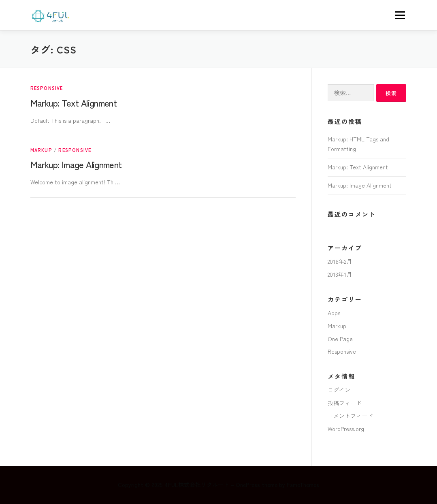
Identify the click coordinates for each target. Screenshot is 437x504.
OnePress (248, 485)
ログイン (339, 390)
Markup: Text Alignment (74, 103)
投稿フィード (345, 403)
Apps (334, 313)
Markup (41, 150)
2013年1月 (340, 274)
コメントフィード (350, 416)
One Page (340, 339)
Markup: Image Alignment (76, 164)
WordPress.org (346, 429)
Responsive (47, 88)
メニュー (400, 15)
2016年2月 (340, 261)
